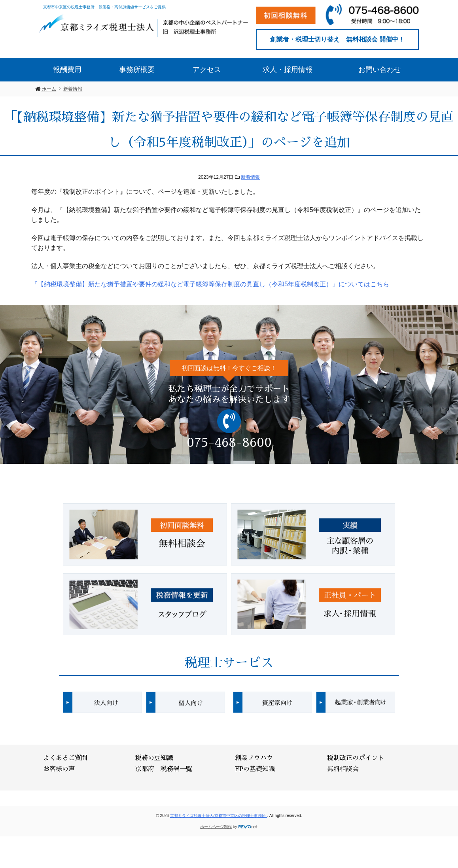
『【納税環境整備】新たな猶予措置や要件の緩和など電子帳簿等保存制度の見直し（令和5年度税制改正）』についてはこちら (210, 284)
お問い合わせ (380, 70)
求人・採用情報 (288, 70)
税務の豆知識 (154, 758)
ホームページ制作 (216, 827)
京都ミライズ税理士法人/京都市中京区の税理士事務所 (219, 816)
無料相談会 (343, 769)
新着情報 (250, 177)
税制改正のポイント (356, 758)
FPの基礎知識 (255, 769)
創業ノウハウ (254, 758)
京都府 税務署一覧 (164, 769)
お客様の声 (59, 769)
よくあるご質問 (65, 758)
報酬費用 (67, 70)
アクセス (207, 70)
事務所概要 (137, 70)
